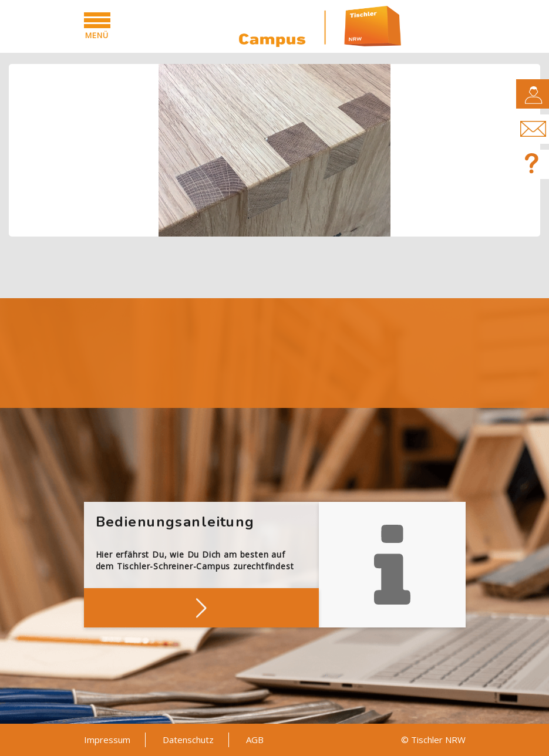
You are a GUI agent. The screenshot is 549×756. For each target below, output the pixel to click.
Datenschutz (188, 740)
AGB (255, 740)
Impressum (107, 740)
